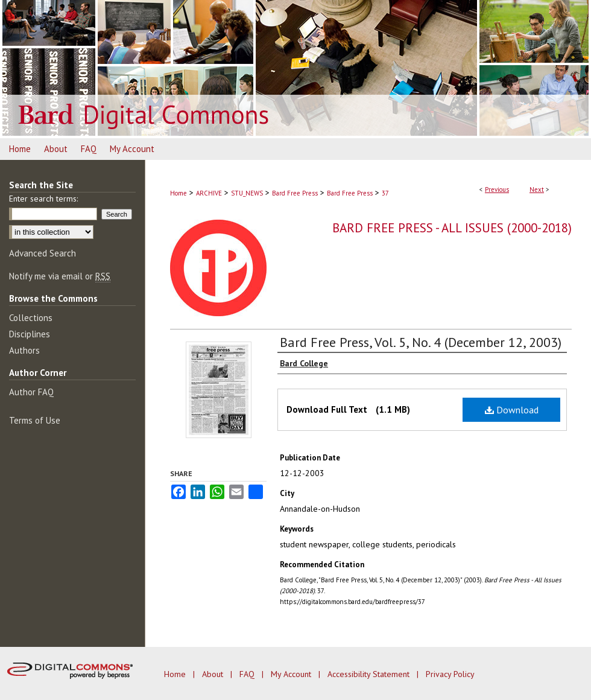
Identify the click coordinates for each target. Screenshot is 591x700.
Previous (497, 189)
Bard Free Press (295, 193)
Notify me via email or (60, 276)
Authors (24, 350)
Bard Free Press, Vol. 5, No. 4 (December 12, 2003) (421, 342)
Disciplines (30, 334)
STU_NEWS (247, 193)
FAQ (248, 674)
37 (385, 193)
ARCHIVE (209, 193)
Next (537, 189)
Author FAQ (31, 392)
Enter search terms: (43, 199)
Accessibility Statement (370, 674)
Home (179, 193)
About (214, 674)
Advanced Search (43, 253)
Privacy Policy (450, 674)
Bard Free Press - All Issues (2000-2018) (452, 228)
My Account (292, 674)
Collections (31, 318)
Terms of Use (35, 420)
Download (512, 410)
